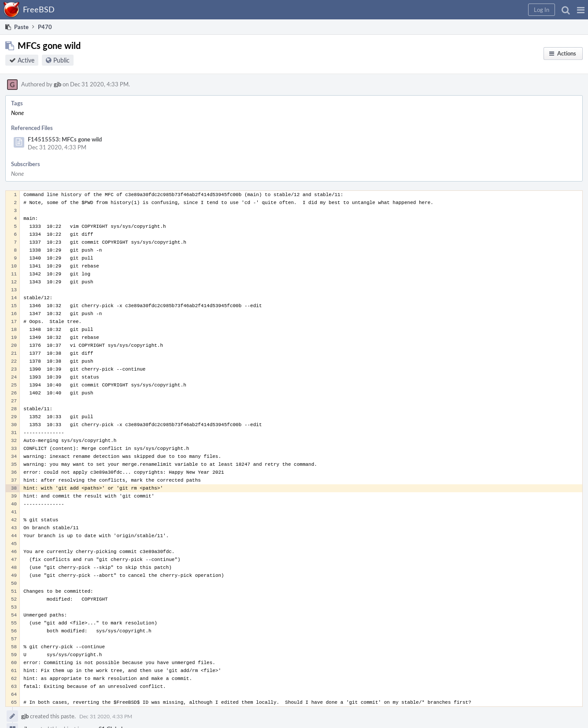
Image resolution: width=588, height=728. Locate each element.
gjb (57, 84)
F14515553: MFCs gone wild (65, 139)
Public (61, 60)
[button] (581, 10)
